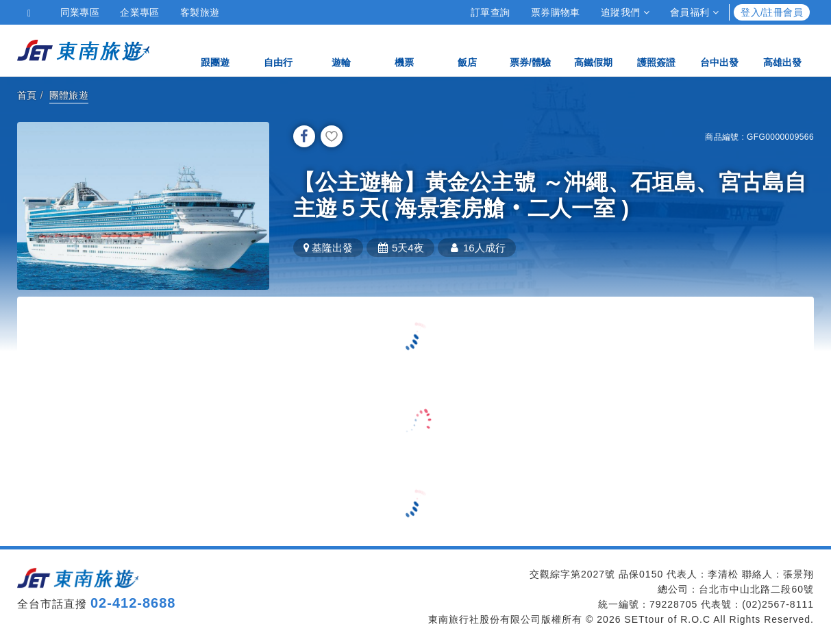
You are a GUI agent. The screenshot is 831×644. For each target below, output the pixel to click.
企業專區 (140, 12)
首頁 (27, 95)
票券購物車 (556, 12)
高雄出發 (782, 50)
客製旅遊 (200, 12)
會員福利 (694, 12)
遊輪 (341, 50)
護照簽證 (656, 50)
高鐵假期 (593, 50)
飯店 (467, 50)
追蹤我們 (625, 12)
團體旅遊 (69, 95)
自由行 (278, 50)
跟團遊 (215, 50)
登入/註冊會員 (772, 12)
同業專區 (80, 12)
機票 (404, 50)
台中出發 (719, 50)
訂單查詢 (491, 12)
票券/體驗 (530, 50)
